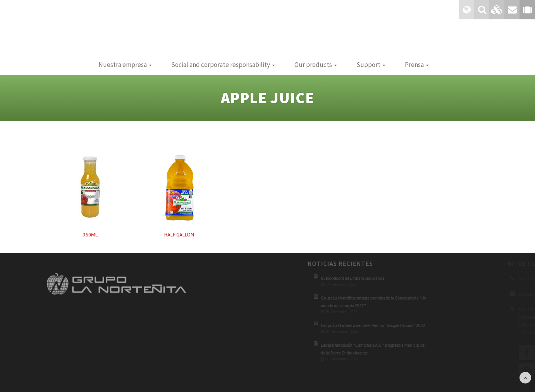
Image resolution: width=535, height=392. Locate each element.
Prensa (417, 65)
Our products (316, 65)
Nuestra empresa (125, 65)
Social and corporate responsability (223, 65)
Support (371, 65)
